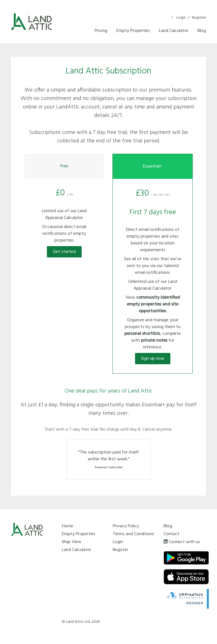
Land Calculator (174, 31)
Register (199, 18)
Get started (64, 252)
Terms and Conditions (134, 534)
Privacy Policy (126, 526)
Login (181, 18)
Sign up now (153, 359)
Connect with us (184, 542)
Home (68, 526)
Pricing (101, 31)
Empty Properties (133, 31)
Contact (172, 534)
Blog (202, 31)
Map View (72, 542)
